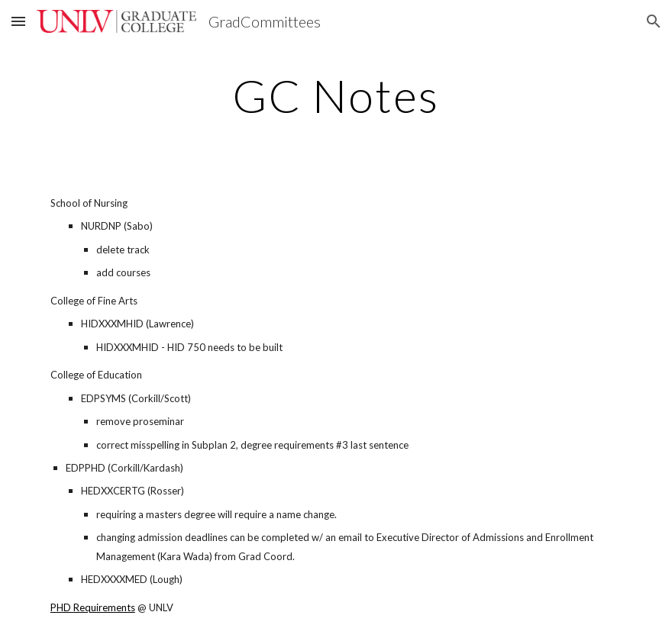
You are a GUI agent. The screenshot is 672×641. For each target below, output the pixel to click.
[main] (336, 95)
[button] (18, 21)
